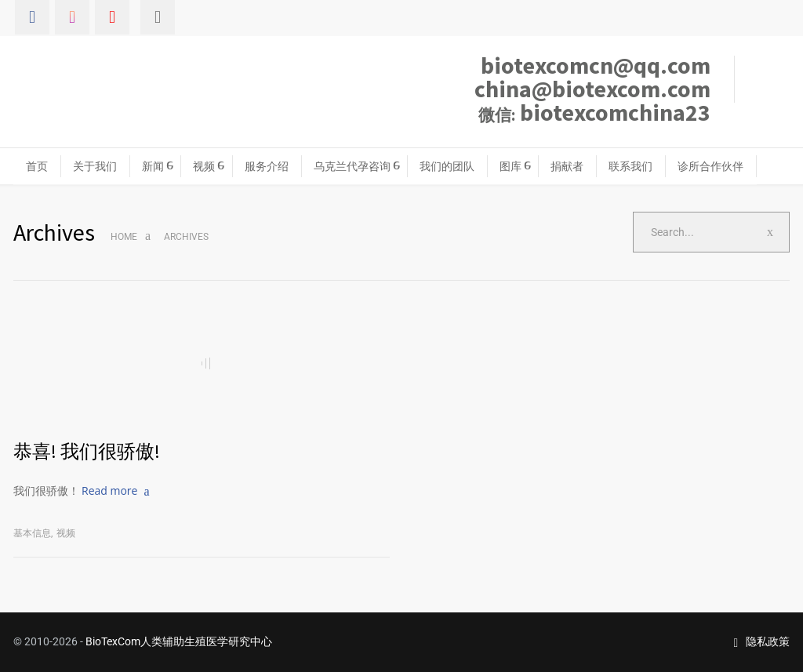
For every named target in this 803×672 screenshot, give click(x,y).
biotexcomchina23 (594, 112)
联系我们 (630, 166)
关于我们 (95, 166)
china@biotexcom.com (592, 89)
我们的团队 (447, 166)
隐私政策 (761, 641)
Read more (109, 490)
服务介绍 (267, 166)
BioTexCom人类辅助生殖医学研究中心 (179, 641)
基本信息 (32, 533)
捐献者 (567, 166)
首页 (37, 166)
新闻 (153, 166)
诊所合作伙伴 (710, 166)
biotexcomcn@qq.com (596, 65)
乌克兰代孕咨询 (352, 166)
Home (124, 237)
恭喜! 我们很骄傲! (87, 451)
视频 (204, 166)
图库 (511, 166)
